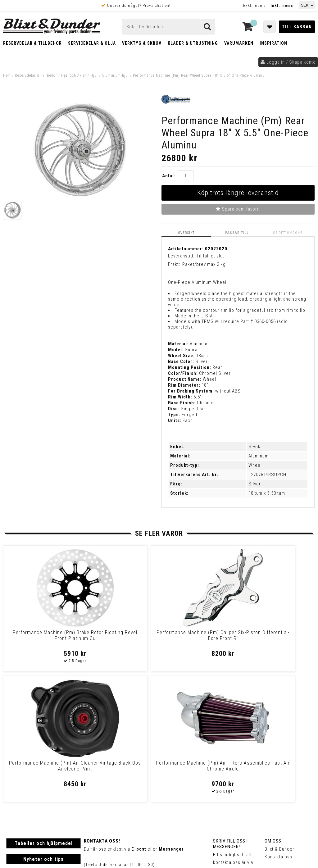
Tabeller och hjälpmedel (44, 712)
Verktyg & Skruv (142, 43)
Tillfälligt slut (210, 255)
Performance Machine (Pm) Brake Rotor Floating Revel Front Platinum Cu (41, 638)
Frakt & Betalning (24, 781)
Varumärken (239, 43)
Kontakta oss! (102, 710)
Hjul (94, 75)
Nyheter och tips (43, 728)
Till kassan (297, 27)
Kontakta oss (278, 726)
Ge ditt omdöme (290, 232)
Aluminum (259, 455)
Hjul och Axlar (74, 75)
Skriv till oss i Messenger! (230, 713)
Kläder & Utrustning (193, 43)
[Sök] (168, 27)
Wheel (255, 465)
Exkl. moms (254, 5)
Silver (255, 483)
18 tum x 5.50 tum (267, 493)
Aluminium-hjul (115, 75)
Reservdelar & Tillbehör (32, 43)
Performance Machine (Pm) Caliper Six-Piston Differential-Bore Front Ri (119, 638)
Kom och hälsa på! (104, 749)
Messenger (171, 718)
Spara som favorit (238, 209)
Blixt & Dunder (279, 718)
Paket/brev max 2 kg (204, 264)
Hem (7, 75)
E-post (139, 718)
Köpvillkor (17, 788)
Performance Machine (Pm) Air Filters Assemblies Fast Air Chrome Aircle (277, 638)
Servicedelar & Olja (92, 43)
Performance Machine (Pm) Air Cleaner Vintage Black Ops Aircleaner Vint (198, 638)
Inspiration (273, 43)
